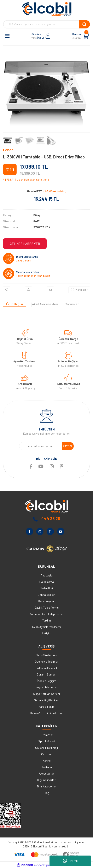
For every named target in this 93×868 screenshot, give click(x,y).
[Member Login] (48, 36)
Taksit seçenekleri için (33, 276)
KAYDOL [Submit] (68, 446)
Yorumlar (72, 304)
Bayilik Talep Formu (47, 607)
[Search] (46, 24)
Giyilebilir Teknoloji (46, 748)
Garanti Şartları (46, 674)
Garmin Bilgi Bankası (47, 700)
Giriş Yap (36, 34)
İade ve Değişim (46, 681)
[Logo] (47, 9)
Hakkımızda (47, 582)
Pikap (37, 215)
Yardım (46, 620)
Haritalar (46, 767)
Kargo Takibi (46, 707)
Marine (46, 761)
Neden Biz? (46, 588)
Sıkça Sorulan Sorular (47, 694)
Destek (70, 861)
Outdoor (46, 754)
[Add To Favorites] (7, 290)
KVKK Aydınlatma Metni (46, 627)
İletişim (47, 633)
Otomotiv (47, 735)
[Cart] (86, 36)
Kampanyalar (47, 601)
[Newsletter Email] (40, 446)
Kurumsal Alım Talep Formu (46, 614)
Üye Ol (40, 38)
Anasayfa (47, 575)
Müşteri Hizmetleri (46, 687)
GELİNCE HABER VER (25, 244)
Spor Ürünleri (46, 741)
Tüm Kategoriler (47, 786)
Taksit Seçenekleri (44, 304)
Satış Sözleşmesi (47, 655)
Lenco (8, 150)
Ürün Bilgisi (14, 304)
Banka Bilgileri (47, 595)
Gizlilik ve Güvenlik (46, 668)
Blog (46, 793)
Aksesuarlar (46, 773)
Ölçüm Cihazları (47, 780)
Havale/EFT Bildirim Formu (47, 713)
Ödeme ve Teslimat (47, 661)
